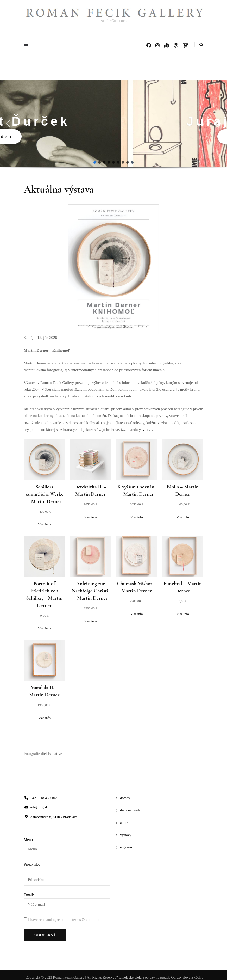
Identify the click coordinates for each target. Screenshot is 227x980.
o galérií (126, 847)
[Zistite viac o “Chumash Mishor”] (137, 614)
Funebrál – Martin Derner (183, 587)
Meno (28, 840)
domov (125, 798)
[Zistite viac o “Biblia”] (183, 517)
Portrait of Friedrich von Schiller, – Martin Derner (44, 595)
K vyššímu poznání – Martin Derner (137, 491)
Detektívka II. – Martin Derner (91, 491)
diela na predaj (131, 810)
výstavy (126, 835)
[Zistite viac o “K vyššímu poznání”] (137, 517)
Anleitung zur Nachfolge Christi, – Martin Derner (90, 591)
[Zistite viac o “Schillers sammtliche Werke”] (44, 524)
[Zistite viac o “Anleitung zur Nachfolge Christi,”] (90, 621)
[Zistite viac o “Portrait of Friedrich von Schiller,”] (44, 628)
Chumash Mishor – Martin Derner (137, 587)
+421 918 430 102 (43, 798)
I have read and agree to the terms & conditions (65, 920)
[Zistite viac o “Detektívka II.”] (90, 517)
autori (124, 823)
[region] (114, 129)
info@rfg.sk (39, 807)
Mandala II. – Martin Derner (44, 691)
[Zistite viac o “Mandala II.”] (44, 718)
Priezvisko (32, 864)
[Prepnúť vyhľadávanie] (201, 45)
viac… (148, 430)
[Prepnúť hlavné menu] (27, 46)
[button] (8, 124)
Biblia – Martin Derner (183, 491)
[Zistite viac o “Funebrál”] (183, 614)
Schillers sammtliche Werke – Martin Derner (44, 494)
